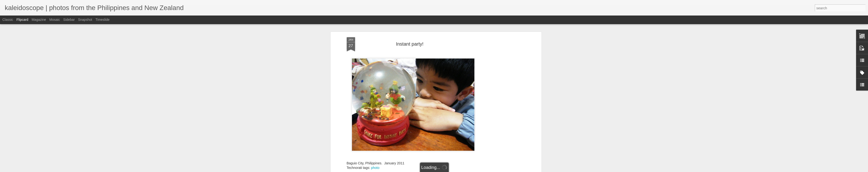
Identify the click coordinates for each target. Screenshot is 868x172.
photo (375, 167)
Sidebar (69, 20)
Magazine (39, 20)
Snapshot (85, 20)
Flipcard (22, 20)
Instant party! (410, 43)
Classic (8, 20)
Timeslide (103, 20)
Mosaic (55, 20)
